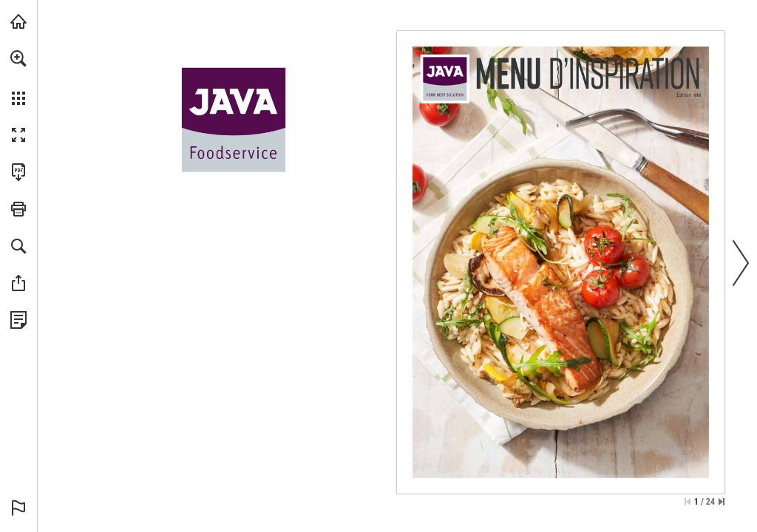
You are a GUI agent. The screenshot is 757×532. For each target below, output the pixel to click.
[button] (18, 58)
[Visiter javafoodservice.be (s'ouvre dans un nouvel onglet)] (18, 21)
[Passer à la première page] (688, 502)
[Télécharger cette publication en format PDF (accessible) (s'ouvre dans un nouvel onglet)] (18, 172)
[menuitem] (18, 78)
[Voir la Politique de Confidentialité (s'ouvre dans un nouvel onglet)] (18, 320)
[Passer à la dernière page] (722, 502)
